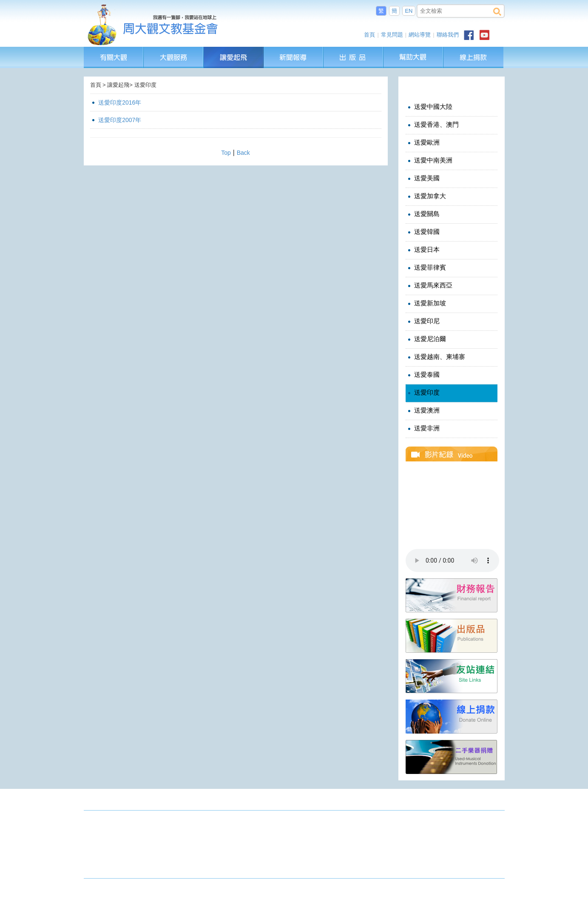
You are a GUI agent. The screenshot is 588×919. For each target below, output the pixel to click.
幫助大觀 (413, 51)
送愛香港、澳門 (432, 125)
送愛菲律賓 (426, 267)
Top (226, 153)
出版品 (354, 51)
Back (243, 153)
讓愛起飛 (234, 51)
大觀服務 (174, 51)
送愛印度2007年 (120, 120)
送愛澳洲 (423, 410)
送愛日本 (423, 250)
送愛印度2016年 (120, 102)
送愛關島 (423, 214)
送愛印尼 (423, 321)
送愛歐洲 (423, 142)
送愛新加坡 (426, 303)
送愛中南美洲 (429, 160)
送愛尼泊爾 (426, 339)
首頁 (369, 35)
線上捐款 (473, 57)
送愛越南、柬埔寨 (436, 357)
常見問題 (392, 35)
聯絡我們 (448, 35)
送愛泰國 (423, 375)
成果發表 (491, 801)
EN (409, 11)
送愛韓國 (423, 232)
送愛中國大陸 (429, 107)
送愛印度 (423, 393)
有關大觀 (114, 51)
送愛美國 (423, 178)
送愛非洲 (423, 428)
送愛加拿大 (426, 196)
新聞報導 (294, 51)
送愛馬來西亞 (429, 285)
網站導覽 (420, 35)
